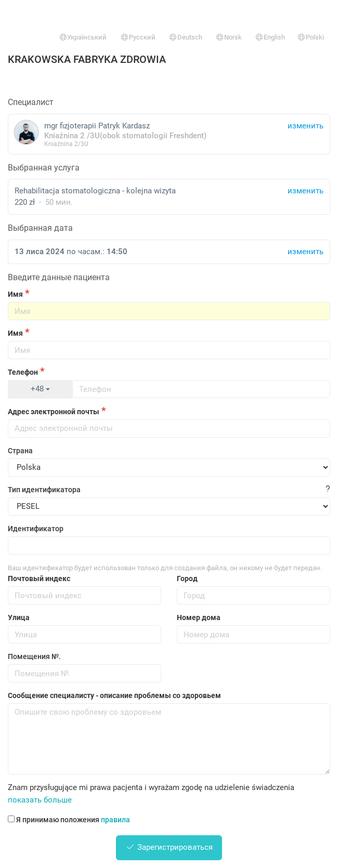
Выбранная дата (40, 228)
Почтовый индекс (39, 578)
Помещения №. (34, 656)
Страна (20, 451)
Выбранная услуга (44, 168)
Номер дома (199, 617)
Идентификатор (36, 529)
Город (187, 578)
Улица (19, 617)
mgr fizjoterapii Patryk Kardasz (169, 134)
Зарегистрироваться (169, 847)
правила (115, 820)
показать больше (40, 800)
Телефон (23, 372)
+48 (40, 389)
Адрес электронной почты (54, 412)
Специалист (31, 102)
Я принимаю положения (69, 820)
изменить (305, 191)
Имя (15, 294)
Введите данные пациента (59, 277)
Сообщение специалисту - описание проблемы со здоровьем (114, 695)
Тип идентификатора (44, 490)
